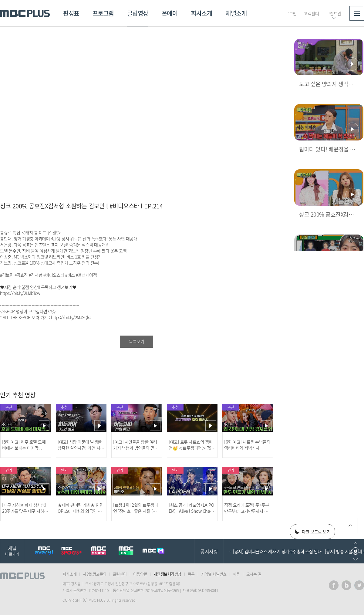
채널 (12, 551)
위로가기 (350, 525)
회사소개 (201, 13)
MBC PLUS (25, 13)
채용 (236, 574)
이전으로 (356, 543)
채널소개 (236, 13)
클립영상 (138, 13)
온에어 (170, 13)
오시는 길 (254, 574)
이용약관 (140, 574)
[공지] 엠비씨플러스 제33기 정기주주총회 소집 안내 (277, 551)
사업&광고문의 (95, 574)
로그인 (291, 13)
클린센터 (120, 574)
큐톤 (191, 574)
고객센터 (311, 13)
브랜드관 (334, 13)
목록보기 (136, 341)
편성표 (71, 13)
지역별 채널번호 (214, 574)
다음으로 (356, 559)
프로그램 (103, 13)
